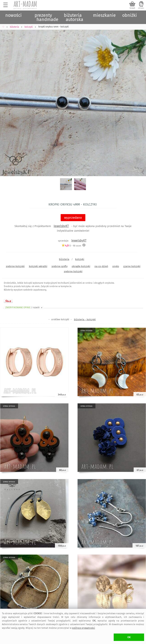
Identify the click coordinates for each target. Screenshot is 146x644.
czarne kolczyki (132, 266)
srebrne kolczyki (73, 271)
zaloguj (141, 8)
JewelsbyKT (61, 226)
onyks (116, 266)
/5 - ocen (71, 246)
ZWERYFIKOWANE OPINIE (24, 308)
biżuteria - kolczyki (85, 319)
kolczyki (80, 259)
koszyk (132, 8)
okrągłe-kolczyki (81, 266)
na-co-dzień (101, 266)
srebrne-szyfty (60, 266)
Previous (6, 98)
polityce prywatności (84, 628)
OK (129, 637)
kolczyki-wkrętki (38, 266)
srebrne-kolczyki (15, 266)
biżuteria (64, 259)
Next (140, 98)
